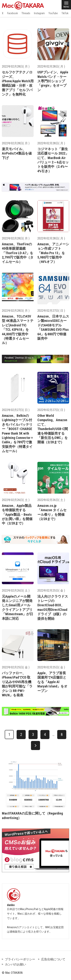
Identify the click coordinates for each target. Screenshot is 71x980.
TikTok (65, 13)
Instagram (39, 13)
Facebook (12, 13)
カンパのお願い (15, 964)
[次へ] (35, 745)
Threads (26, 13)
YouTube (53, 13)
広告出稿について (53, 959)
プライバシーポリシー (20, 959)
